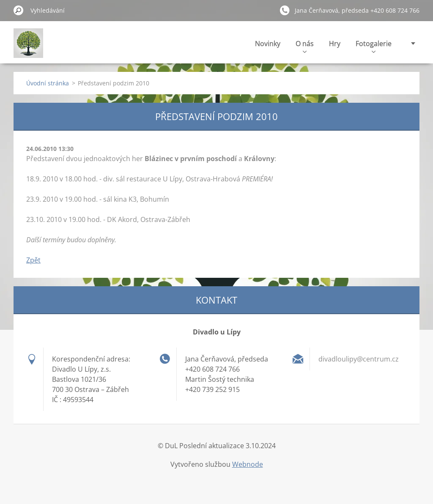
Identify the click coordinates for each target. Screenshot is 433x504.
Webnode (248, 464)
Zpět (33, 260)
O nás (305, 46)
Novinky (268, 44)
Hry (335, 44)
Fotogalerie (374, 46)
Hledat (19, 10)
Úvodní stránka (48, 83)
